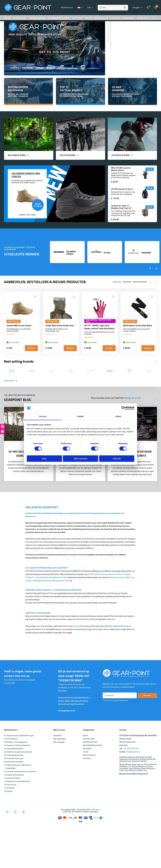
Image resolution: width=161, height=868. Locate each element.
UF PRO (91, 583)
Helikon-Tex (130, 586)
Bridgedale (37, 589)
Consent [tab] (43, 416)
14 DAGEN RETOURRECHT (114, 25)
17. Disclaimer (10, 797)
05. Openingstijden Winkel (14, 757)
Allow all (117, 459)
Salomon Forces (101, 583)
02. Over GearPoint (11, 747)
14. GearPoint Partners (13, 787)
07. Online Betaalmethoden (15, 764)
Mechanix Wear (61, 586)
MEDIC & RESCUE (101, 18)
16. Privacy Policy (11, 793)
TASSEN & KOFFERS (37, 18)
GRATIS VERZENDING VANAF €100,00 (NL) (23, 25)
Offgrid (28, 586)
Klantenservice (67, 8)
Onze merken (12, 389)
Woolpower (47, 589)
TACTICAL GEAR (19, 18)
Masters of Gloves (115, 583)
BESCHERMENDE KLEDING (59, 18)
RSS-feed (96, 818)
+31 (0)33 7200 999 (131, 757)
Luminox (29, 589)
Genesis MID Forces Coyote (19, 336)
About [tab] (118, 416)
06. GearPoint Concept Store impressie (19, 761)
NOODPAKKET (129, 18)
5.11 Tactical (37, 586)
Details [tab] (80, 416)
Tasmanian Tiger (117, 586)
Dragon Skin (47, 586)
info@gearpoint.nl (67, 719)
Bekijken (31, 358)
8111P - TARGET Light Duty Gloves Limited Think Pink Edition (99, 337)
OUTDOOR (116, 18)
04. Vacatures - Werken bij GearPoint (18, 754)
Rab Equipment (58, 589)
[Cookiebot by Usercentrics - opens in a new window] (123, 408)
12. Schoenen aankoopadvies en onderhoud (21, 780)
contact (76, 635)
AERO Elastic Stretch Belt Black (138, 336)
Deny (44, 459)
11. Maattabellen (11, 777)
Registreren (59, 744)
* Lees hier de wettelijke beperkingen (115, 709)
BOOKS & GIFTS (144, 18)
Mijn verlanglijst (60, 751)
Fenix (67, 589)
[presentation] (151, 278)
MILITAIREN (77, 18)
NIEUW (7, 18)
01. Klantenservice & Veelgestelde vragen (20, 744)
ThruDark (127, 583)
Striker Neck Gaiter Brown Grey (60, 336)
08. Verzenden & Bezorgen (15, 767)
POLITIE (88, 18)
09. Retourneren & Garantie (15, 770)
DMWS (88, 818)
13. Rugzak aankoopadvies (15, 783)
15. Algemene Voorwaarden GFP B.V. (18, 790)
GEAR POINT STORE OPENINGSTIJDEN (71, 25)
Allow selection (80, 459)
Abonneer (147, 704)
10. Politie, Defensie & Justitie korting (19, 774)
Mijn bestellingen (61, 747)
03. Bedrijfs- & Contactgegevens (17, 751)
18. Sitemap (9, 800)
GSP (50, 602)
